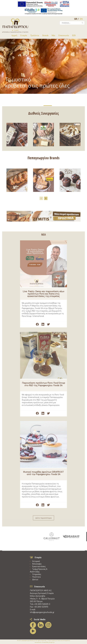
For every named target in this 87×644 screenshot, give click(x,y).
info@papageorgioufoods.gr (42, 612)
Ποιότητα (36, 577)
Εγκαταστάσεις (39, 566)
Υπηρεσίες (37, 574)
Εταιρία (24, 35)
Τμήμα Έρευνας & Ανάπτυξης (39, 570)
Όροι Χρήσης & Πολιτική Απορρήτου (59, 640)
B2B (74, 35)
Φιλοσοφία (37, 564)
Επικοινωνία (64, 35)
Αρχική (14, 35)
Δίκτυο (35, 579)
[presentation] (41, 200)
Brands (45, 35)
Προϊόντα (35, 35)
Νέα (53, 35)
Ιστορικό (36, 561)
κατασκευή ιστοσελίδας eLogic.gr (45, 642)
